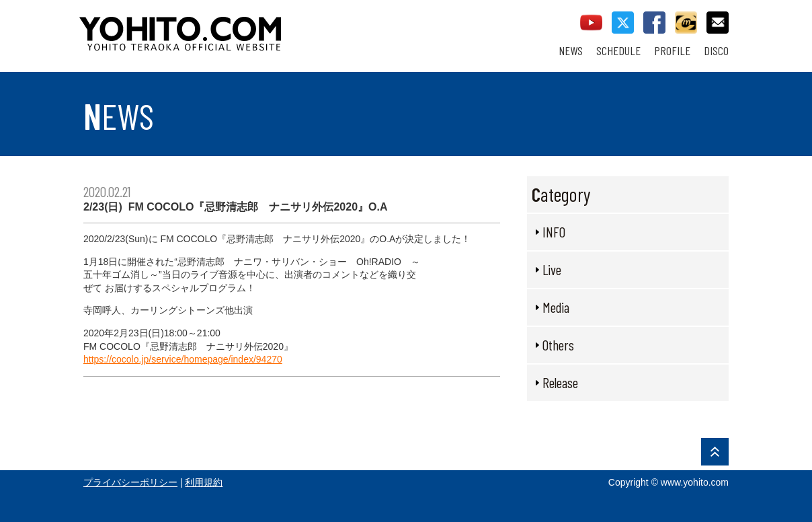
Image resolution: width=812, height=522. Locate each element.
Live (552, 269)
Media (556, 307)
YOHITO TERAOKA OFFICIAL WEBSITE (232, 27)
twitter (623, 23)
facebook (654, 23)
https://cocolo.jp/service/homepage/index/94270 (183, 359)
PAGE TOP (715, 452)
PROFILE (672, 51)
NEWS (571, 51)
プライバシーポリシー (130, 482)
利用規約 (204, 482)
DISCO (716, 51)
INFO (554, 232)
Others (558, 345)
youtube (591, 23)
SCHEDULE (618, 51)
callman (686, 23)
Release (560, 382)
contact (718, 23)
